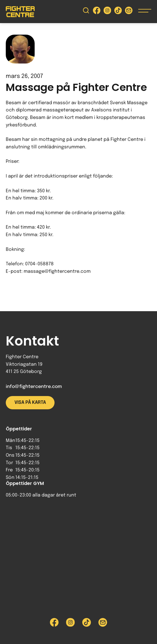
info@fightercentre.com (34, 387)
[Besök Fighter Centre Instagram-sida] (107, 12)
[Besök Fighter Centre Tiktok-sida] (118, 12)
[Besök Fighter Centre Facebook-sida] (97, 12)
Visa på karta (30, 403)
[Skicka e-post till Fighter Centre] (129, 12)
